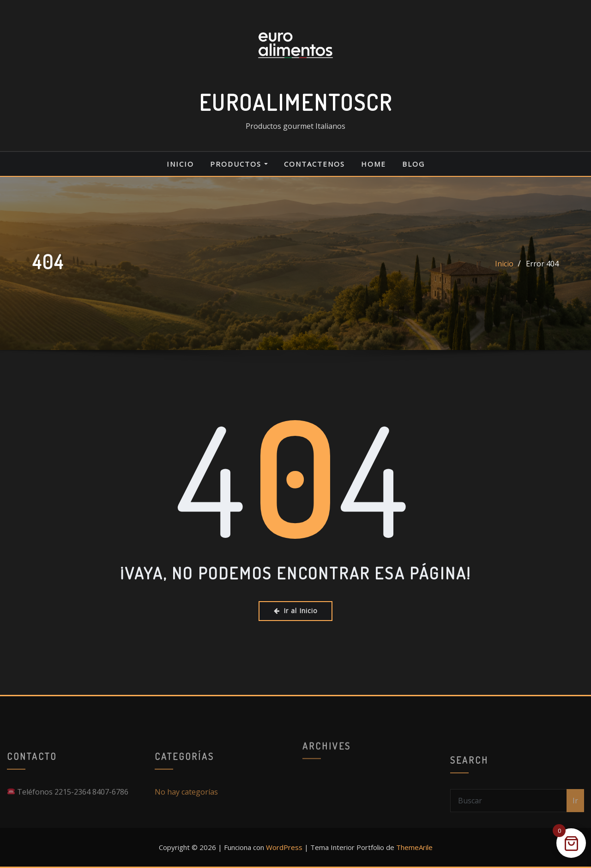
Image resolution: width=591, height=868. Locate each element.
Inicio (180, 164)
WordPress (284, 847)
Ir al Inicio (296, 611)
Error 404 (542, 264)
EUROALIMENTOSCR (296, 102)
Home (374, 164)
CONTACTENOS (314, 164)
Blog (413, 164)
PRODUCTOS (239, 164)
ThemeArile (414, 847)
